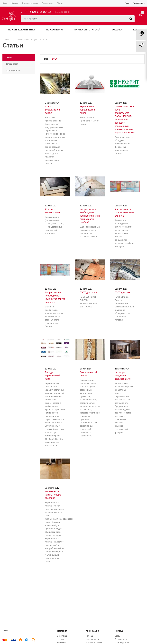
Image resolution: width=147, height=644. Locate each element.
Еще (137, 30)
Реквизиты (61, 643)
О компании (62, 636)
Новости (60, 639)
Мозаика (117, 30)
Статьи (118, 636)
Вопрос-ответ (121, 639)
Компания (62, 631)
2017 (55, 59)
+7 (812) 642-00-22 (38, 12)
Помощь (119, 631)
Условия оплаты (93, 639)
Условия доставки (94, 643)
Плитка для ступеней (87, 30)
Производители (122, 643)
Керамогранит (55, 30)
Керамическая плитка (21, 30)
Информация (92, 631)
